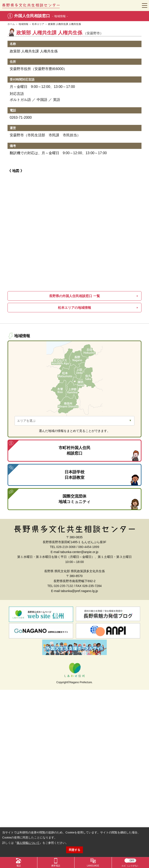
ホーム (11, 24)
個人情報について (28, 843)
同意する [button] (74, 850)
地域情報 (23, 24)
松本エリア (38, 24)
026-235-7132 (63, 586)
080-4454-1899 (89, 547)
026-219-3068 (66, 547)
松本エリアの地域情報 (74, 308)
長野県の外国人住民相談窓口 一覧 (74, 296)
